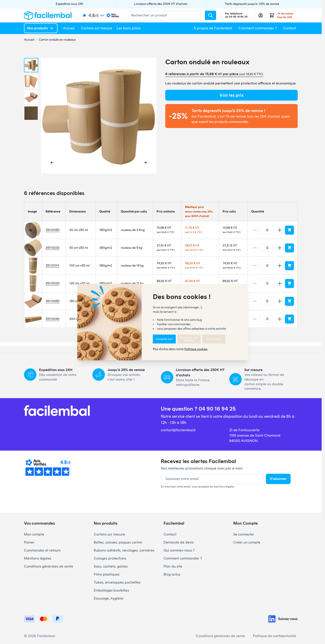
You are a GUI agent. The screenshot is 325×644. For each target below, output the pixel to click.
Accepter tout (164, 339)
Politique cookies (196, 349)
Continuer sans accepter (189, 339)
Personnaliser (214, 339)
